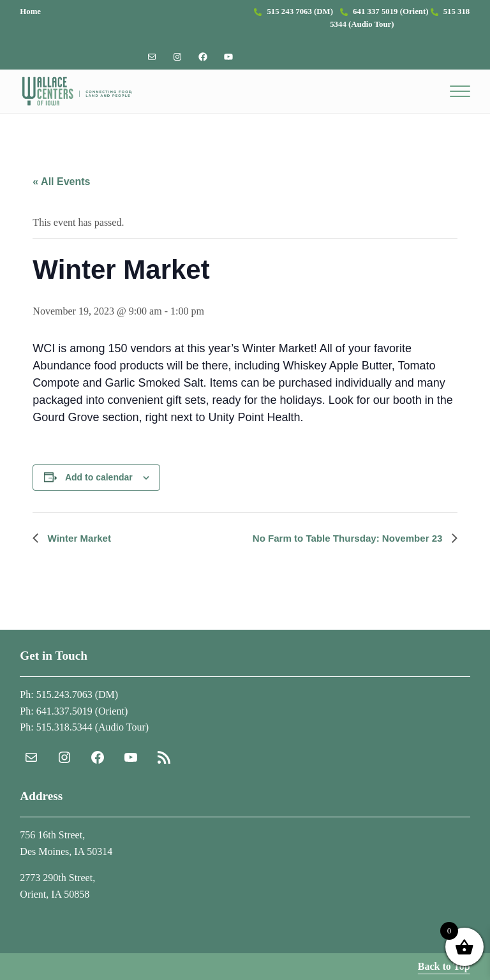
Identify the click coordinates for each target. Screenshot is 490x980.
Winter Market (80, 541)
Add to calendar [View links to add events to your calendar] (99, 481)
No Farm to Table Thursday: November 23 (343, 541)
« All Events (61, 185)
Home (30, 11)
